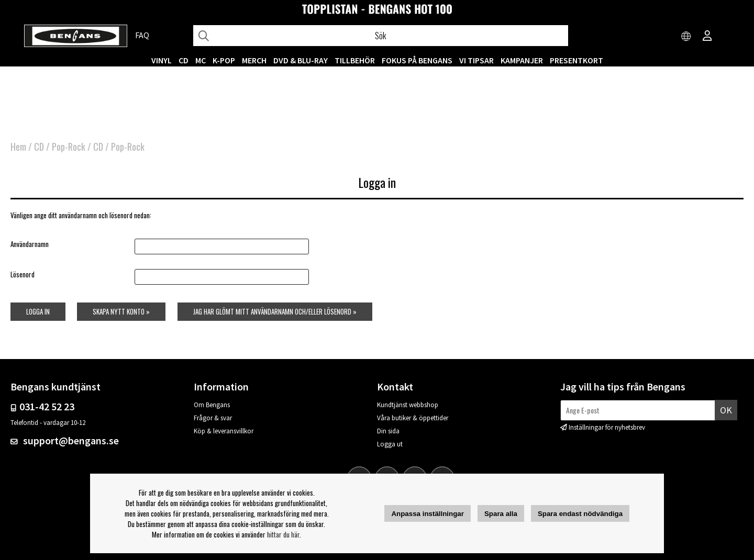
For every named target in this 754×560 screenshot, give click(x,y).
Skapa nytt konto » (121, 311)
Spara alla (501, 514)
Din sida (388, 431)
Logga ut (390, 444)
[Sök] (381, 36)
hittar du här (283, 534)
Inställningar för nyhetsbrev (607, 427)
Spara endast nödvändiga (580, 514)
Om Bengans (212, 405)
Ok (726, 410)
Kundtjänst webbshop (408, 405)
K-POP (224, 60)
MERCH (254, 60)
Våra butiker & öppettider (413, 418)
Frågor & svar (213, 418)
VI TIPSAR (476, 60)
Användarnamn (30, 244)
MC (201, 60)
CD (184, 60)
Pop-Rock (69, 147)
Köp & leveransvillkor (224, 431)
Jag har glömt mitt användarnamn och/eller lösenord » (275, 311)
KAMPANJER (522, 60)
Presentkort (576, 60)
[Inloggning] (707, 37)
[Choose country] (686, 37)
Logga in (38, 311)
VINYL (162, 60)
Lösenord (23, 274)
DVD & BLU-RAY (301, 60)
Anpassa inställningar (428, 514)
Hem (18, 147)
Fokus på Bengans (417, 60)
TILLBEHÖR (355, 60)
